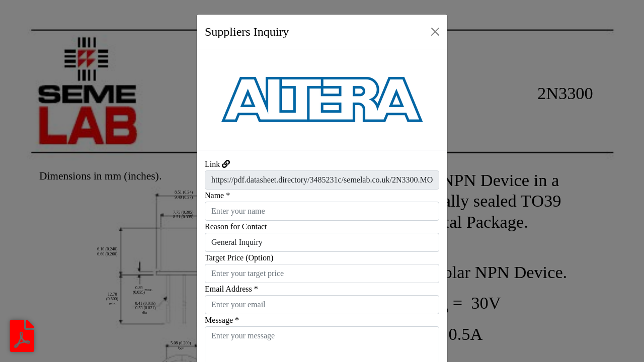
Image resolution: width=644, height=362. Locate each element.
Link (212, 164)
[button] (216, 100)
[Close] (435, 32)
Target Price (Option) (239, 258)
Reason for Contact (236, 227)
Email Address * (231, 289)
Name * (217, 195)
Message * (222, 320)
